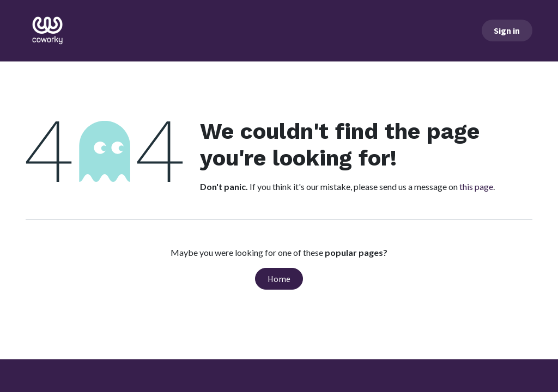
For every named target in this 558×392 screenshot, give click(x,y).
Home (279, 279)
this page (476, 186)
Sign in (507, 30)
